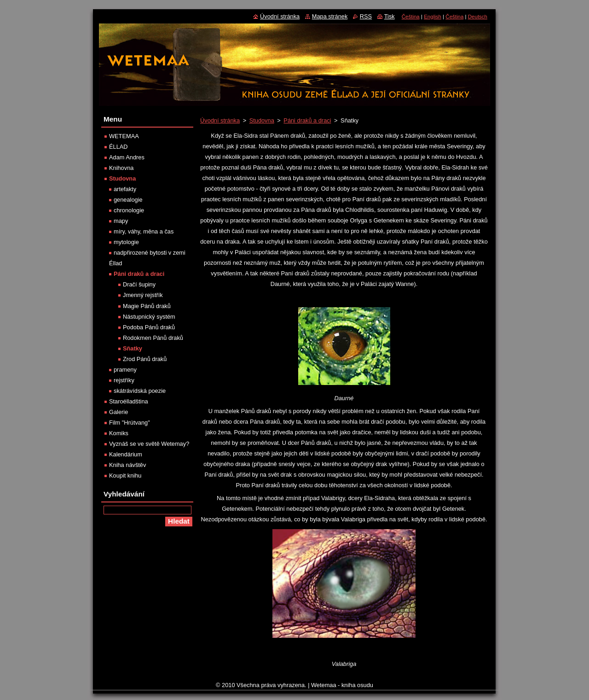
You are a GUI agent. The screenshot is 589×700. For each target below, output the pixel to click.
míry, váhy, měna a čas (144, 231)
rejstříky (124, 380)
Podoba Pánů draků (149, 327)
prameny (125, 370)
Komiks (119, 433)
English (433, 17)
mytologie (126, 242)
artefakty (125, 189)
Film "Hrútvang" (130, 423)
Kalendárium (126, 454)
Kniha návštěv (127, 465)
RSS (366, 16)
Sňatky (133, 348)
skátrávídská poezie (140, 391)
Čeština (411, 17)
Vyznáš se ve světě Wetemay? (149, 444)
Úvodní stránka (220, 120)
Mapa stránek (330, 16)
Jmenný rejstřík (143, 295)
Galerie (118, 412)
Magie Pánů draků (147, 306)
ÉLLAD (118, 147)
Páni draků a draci (307, 120)
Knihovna (121, 168)
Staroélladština (129, 401)
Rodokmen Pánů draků (153, 338)
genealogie (128, 200)
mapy (121, 221)
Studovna (262, 120)
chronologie (129, 210)
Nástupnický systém (149, 317)
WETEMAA (124, 136)
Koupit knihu (125, 475)
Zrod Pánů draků (145, 359)
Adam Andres (127, 157)
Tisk (390, 16)
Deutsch (478, 17)
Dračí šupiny (139, 284)
